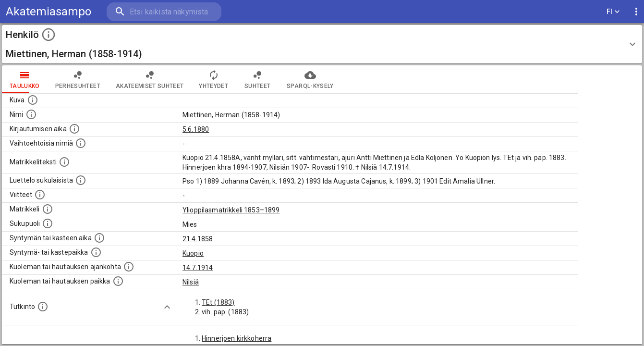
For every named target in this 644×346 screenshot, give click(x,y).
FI (613, 12)
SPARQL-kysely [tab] (310, 79)
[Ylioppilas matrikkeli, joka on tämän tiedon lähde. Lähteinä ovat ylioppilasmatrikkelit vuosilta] (48, 209)
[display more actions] (636, 12)
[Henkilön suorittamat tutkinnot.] (43, 307)
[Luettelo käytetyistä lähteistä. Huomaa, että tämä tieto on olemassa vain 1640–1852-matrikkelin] (40, 195)
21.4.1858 (198, 239)
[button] (322, 44)
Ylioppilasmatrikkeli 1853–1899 (231, 210)
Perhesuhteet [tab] (78, 79)
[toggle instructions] (49, 35)
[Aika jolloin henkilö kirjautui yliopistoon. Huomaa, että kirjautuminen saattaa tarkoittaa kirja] (74, 129)
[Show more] (167, 307)
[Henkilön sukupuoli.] (48, 223)
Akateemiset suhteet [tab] (150, 79)
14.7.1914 (198, 268)
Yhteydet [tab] (213, 79)
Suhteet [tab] (257, 79)
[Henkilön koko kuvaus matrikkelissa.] (64, 162)
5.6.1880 (196, 129)
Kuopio (193, 253)
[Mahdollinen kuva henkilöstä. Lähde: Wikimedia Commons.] (33, 100)
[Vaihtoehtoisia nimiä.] (81, 143)
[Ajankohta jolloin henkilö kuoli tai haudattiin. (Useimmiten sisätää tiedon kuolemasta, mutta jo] (129, 267)
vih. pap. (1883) (225, 312)
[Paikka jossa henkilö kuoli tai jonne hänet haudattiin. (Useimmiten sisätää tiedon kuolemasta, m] (118, 281)
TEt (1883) (218, 302)
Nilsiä (191, 282)
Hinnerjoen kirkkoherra (237, 338)
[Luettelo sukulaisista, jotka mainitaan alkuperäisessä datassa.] (81, 180)
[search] (163, 12)
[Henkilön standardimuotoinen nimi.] (31, 114)
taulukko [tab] (25, 79)
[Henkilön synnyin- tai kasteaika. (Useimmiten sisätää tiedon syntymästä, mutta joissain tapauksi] (99, 238)
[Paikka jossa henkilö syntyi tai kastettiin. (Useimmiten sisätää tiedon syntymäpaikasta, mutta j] (96, 252)
